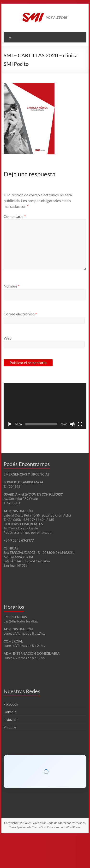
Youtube (10, 763)
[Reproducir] (10, 424)
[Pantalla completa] (80, 424)
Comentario (15, 216)
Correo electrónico (20, 314)
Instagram (11, 755)
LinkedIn (10, 748)
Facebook (11, 740)
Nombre (12, 286)
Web (8, 338)
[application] (45, 406)
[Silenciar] (72, 424)
